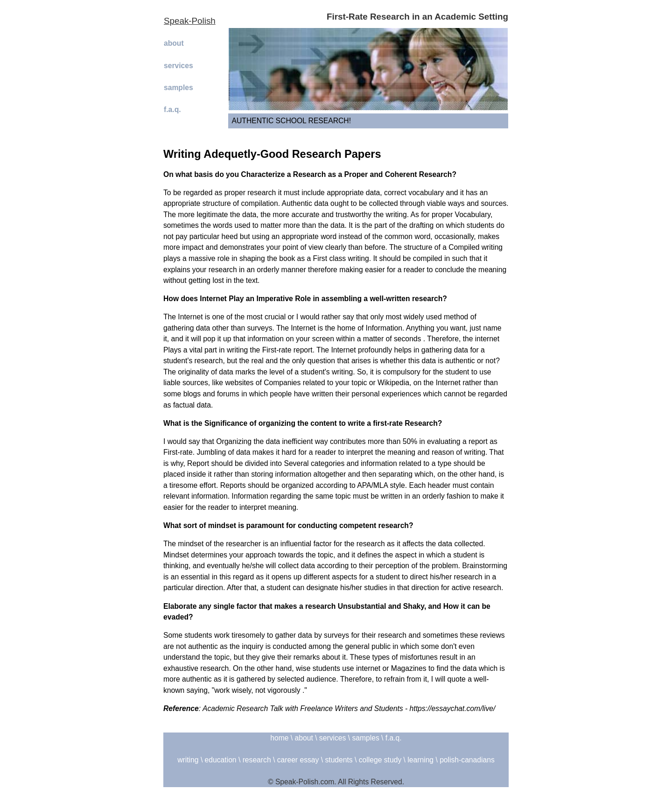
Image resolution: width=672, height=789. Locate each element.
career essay (298, 760)
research (257, 760)
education (221, 760)
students (339, 760)
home (279, 738)
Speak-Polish (190, 21)
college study (380, 760)
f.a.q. (172, 109)
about (174, 43)
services (178, 66)
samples (178, 88)
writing (188, 760)
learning (420, 760)
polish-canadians (467, 760)
